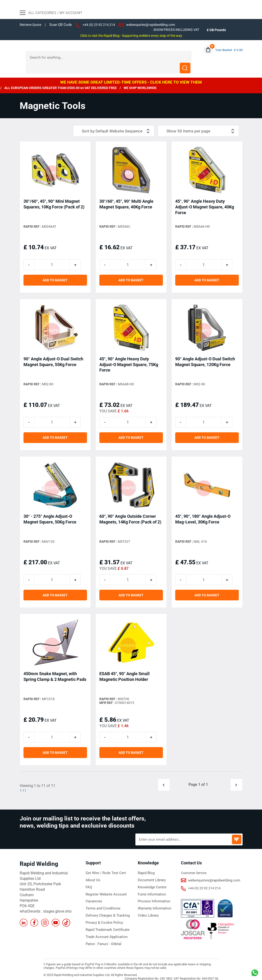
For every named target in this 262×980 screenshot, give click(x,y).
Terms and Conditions (102, 902)
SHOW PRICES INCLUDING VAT (174, 30)
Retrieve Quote (31, 25)
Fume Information (151, 889)
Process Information (153, 895)
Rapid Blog (146, 868)
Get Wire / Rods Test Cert (104, 868)
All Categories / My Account (51, 13)
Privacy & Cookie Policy (103, 916)
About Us (92, 875)
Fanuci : (103, 937)
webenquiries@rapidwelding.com (155, 25)
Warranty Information (154, 902)
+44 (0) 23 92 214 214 (101, 25)
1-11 (23, 785)
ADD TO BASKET (55, 271)
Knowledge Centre (151, 882)
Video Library (147, 909)
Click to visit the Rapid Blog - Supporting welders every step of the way (131, 36)
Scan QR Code (62, 25)
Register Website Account (104, 889)
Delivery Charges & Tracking (106, 909)
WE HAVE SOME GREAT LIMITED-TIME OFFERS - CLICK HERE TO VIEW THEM (131, 72)
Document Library (151, 875)
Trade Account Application (105, 930)
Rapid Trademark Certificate (106, 923)
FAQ (89, 882)
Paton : (91, 937)
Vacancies (93, 895)
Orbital (114, 937)
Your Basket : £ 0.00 (228, 50)
